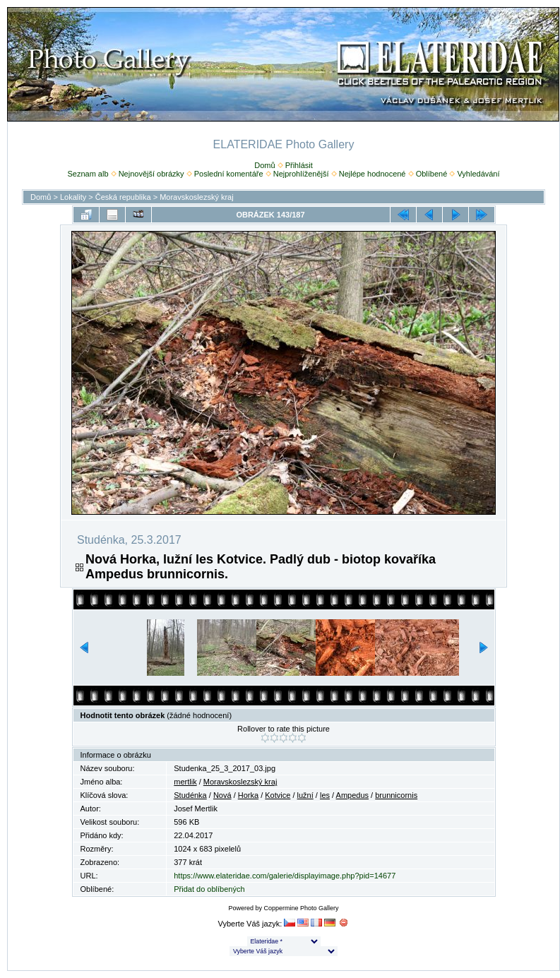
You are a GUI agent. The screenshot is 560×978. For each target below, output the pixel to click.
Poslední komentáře (229, 174)
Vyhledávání (478, 174)
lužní (305, 795)
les (325, 795)
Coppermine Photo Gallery (301, 908)
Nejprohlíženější (301, 174)
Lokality (73, 197)
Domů (264, 165)
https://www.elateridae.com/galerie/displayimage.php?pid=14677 (285, 876)
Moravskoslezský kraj (197, 197)
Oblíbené (432, 174)
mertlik (185, 782)
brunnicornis (396, 795)
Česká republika (123, 197)
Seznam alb (88, 174)
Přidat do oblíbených (209, 889)
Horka (248, 795)
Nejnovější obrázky (151, 174)
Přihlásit (299, 165)
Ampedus (352, 795)
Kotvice (278, 795)
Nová (222, 795)
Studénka (190, 795)
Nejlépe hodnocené (373, 174)
